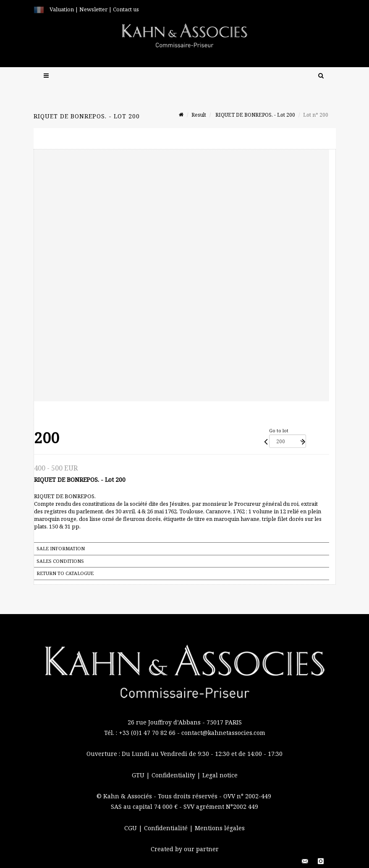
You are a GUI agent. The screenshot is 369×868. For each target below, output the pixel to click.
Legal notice (220, 775)
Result (199, 115)
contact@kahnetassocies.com (223, 733)
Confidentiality (174, 775)
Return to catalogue (65, 573)
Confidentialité (167, 828)
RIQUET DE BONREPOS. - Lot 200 (255, 115)
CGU (131, 828)
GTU (139, 775)
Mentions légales (220, 828)
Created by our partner (185, 849)
